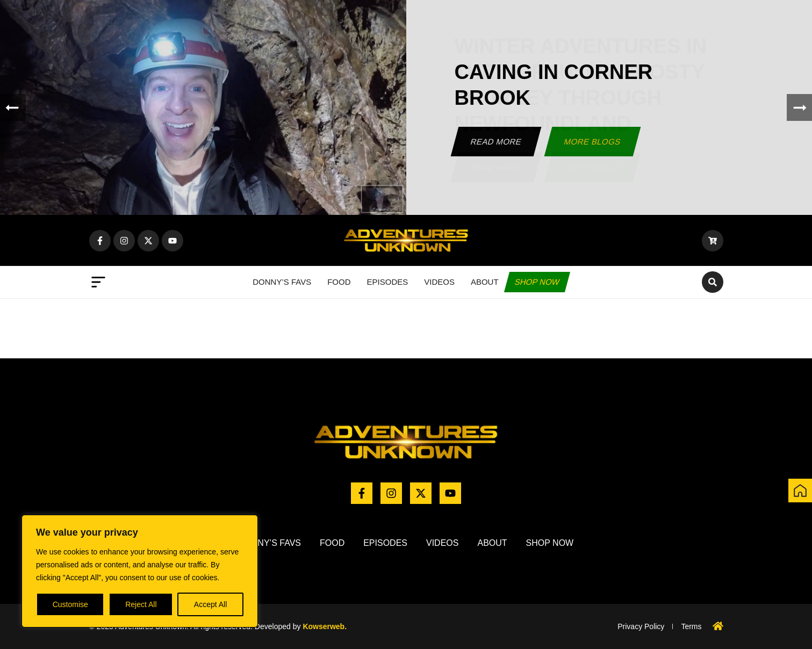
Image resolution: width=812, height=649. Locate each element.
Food (339, 282)
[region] (140, 571)
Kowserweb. (325, 626)
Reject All (141, 604)
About (485, 282)
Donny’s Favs (282, 282)
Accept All (210, 604)
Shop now (537, 282)
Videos (439, 282)
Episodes (388, 282)
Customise (70, 604)
